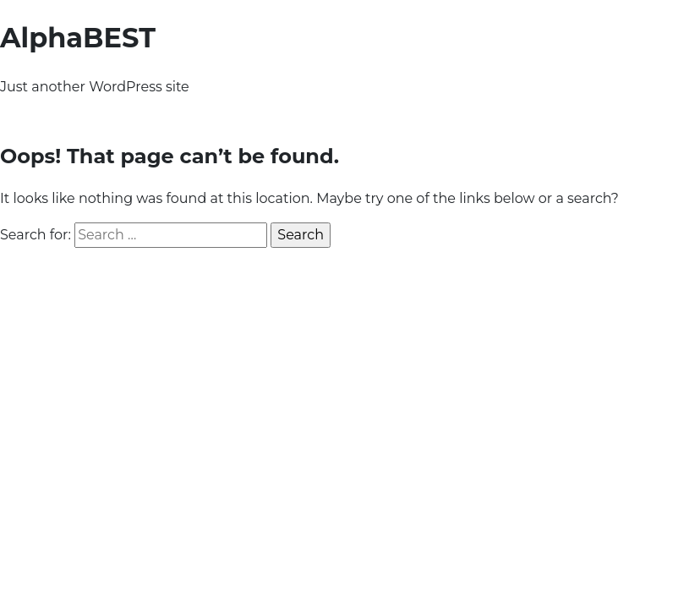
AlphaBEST (78, 38)
